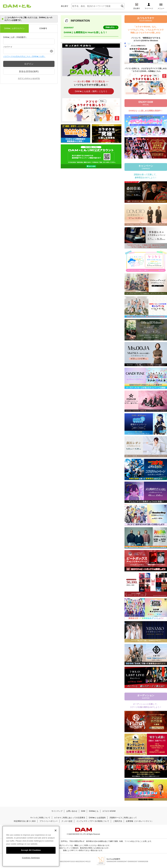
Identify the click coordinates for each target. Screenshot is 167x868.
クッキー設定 (67, 821)
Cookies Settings (31, 858)
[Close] (56, 831)
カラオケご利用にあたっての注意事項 (70, 818)
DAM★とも (94, 811)
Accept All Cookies (31, 851)
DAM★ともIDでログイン (14, 28)
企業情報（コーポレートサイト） (140, 821)
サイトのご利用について (40, 818)
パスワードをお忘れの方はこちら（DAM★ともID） (24, 56)
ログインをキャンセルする (29, 78)
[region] (31, 847)
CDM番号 (43, 28)
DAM (83, 811)
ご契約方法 (118, 821)
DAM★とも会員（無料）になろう (91, 91)
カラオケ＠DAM (109, 811)
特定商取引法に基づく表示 (25, 821)
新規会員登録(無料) (29, 71)
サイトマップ (57, 811)
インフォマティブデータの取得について (93, 821)
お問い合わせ (72, 811)
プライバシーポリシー (49, 821)
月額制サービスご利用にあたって (123, 818)
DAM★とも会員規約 (97, 818)
